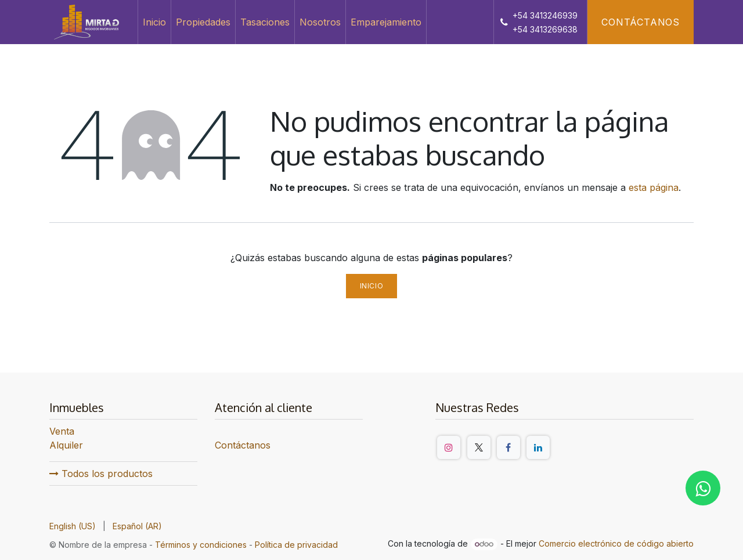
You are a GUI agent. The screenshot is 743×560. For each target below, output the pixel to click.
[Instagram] (449, 447)
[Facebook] (508, 447)
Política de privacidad (296, 545)
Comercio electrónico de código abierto (616, 543)
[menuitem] (154, 22)
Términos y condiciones (201, 545)
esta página (654, 187)
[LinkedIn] (538, 447)
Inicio (372, 286)
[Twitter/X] (479, 447)
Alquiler (66, 445)
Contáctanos (641, 22)
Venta (62, 431)
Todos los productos (101, 474)
